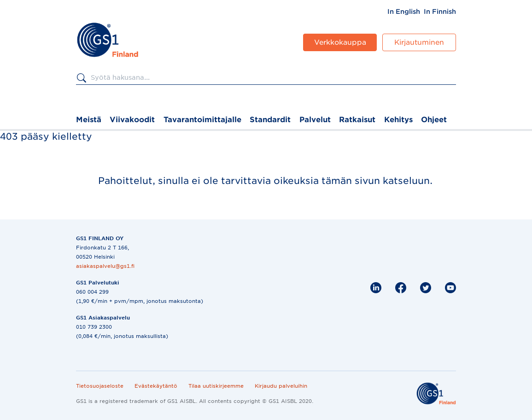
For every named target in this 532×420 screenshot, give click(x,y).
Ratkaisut (357, 120)
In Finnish (440, 12)
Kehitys (398, 120)
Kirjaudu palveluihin (281, 386)
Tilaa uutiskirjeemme (216, 386)
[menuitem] (404, 12)
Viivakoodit (132, 120)
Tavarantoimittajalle (202, 120)
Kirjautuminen (419, 42)
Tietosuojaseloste (100, 386)
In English (404, 12)
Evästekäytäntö (156, 386)
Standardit (270, 120)
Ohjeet (434, 120)
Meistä (89, 120)
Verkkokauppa (340, 42)
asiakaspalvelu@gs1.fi (105, 266)
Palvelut (315, 120)
